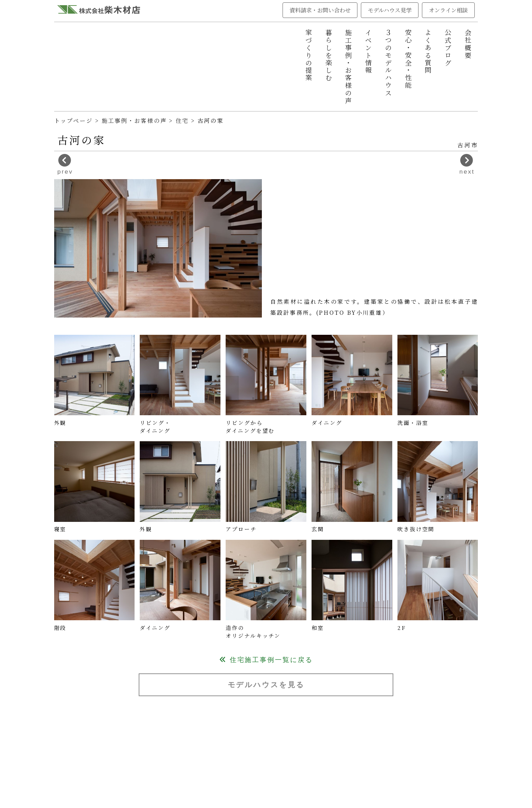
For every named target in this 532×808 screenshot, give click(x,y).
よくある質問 (428, 52)
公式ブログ (448, 48)
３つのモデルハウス (388, 63)
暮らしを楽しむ (329, 55)
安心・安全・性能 (408, 59)
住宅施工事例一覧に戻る (266, 660)
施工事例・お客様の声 (348, 67)
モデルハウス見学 (390, 10)
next (467, 164)
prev (65, 164)
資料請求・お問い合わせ (320, 10)
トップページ (73, 120)
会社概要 (468, 44)
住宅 (183, 120)
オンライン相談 (448, 10)
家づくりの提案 (309, 55)
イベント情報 (368, 52)
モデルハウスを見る (266, 685)
